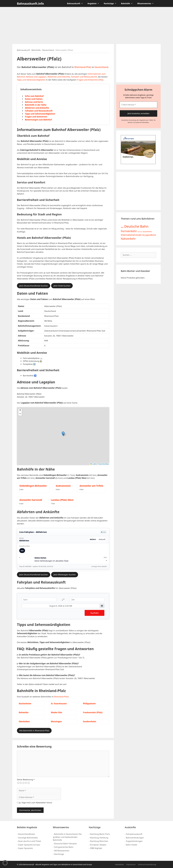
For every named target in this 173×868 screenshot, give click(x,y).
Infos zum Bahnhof (34, 96)
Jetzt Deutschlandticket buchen (34, 286)
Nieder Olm (57, 712)
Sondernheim (89, 721)
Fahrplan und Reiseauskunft (84, 77)
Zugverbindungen (134, 841)
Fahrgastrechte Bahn (64, 847)
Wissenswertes (147, 3)
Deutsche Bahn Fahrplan (65, 844)
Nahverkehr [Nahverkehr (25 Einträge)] (128, 239)
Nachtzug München (99, 841)
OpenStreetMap (104, 464)
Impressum (131, 864)
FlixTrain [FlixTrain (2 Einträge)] (140, 232)
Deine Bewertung (26, 779)
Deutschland (48, 50)
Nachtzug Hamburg (99, 838)
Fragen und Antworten (36, 117)
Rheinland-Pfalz (83, 67)
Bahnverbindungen (135, 838)
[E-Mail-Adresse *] (138, 105)
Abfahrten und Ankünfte (59, 77)
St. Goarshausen (59, 704)
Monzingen (56, 721)
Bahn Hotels (132, 845)
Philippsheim (89, 704)
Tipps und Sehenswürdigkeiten (31, 80)
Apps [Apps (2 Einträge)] (122, 227)
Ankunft (102, 539)
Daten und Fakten (34, 99)
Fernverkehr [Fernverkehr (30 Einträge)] (129, 231)
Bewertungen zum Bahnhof (38, 120)
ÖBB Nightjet (96, 848)
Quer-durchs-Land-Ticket (30, 841)
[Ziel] (87, 600)
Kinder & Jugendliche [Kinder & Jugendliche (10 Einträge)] (146, 235)
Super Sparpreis (25, 848)
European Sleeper (98, 845)
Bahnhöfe (128, 3)
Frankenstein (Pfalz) (93, 712)
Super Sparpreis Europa (29, 845)
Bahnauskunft (76, 3)
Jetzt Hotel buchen (62, 286)
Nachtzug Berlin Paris (100, 834)
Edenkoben (24, 721)
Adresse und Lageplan (36, 77)
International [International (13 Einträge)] (128, 235)
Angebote (95, 3)
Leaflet (93, 464)
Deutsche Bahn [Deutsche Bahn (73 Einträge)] (136, 226)
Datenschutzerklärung (147, 864)
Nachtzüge (111, 3)
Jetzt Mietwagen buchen (65, 575)
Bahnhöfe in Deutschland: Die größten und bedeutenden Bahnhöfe (67, 837)
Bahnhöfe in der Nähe (36, 105)
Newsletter (119, 864)
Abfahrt (93, 539)
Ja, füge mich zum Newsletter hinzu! (34, 803)
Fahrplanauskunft (134, 834)
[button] (63, 434)
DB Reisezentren (62, 851)
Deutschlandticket (26, 834)
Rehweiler (24, 712)
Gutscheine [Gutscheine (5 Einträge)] (147, 231)
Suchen (95, 613)
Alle (22, 551)
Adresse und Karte (34, 102)
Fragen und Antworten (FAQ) (90, 80)
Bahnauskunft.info (30, 3)
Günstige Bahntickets (28, 838)
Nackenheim (25, 704)
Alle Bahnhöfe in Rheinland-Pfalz (34, 731)
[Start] (39, 600)
